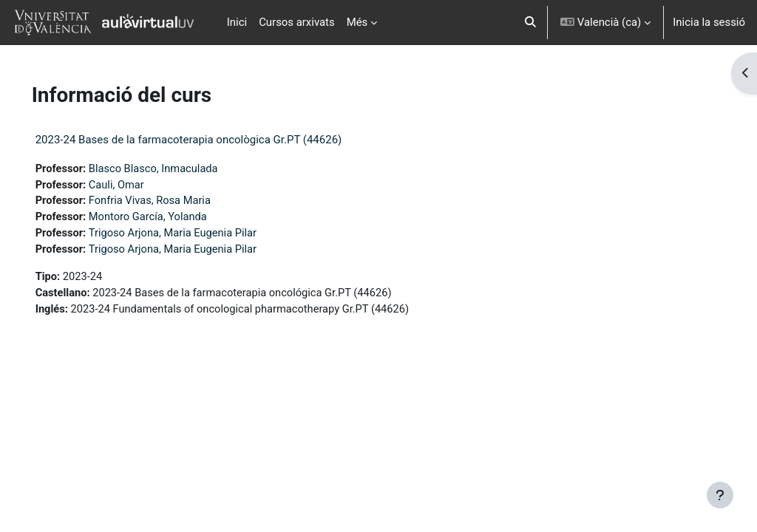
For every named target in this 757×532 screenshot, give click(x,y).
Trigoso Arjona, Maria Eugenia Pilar (197, 235)
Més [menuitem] (357, 22)
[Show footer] (720, 495)
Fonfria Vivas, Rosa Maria (173, 202)
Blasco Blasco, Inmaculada (177, 169)
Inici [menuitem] (237, 22)
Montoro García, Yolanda (171, 219)
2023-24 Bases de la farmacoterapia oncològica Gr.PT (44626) (210, 140)
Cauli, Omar (139, 185)
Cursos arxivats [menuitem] (297, 22)
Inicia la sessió (709, 22)
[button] (531, 23)
